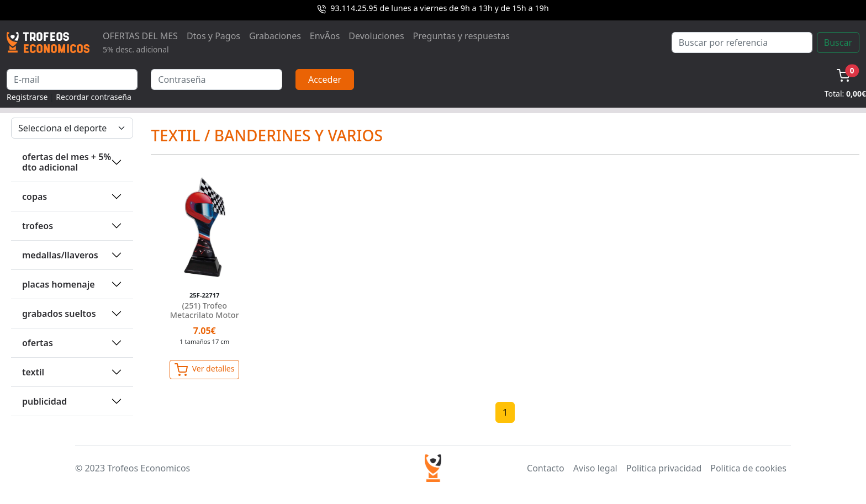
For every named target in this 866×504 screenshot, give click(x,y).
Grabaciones (275, 36)
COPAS (35, 197)
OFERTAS (38, 343)
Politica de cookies (748, 468)
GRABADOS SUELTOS (59, 314)
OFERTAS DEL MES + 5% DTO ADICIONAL (67, 162)
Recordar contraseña (94, 97)
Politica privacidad (664, 468)
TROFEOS (38, 226)
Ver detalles (204, 370)
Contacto (546, 468)
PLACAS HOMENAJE (59, 284)
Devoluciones (376, 36)
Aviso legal (595, 468)
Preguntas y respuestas (461, 36)
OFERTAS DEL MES (140, 42)
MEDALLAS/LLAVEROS (60, 255)
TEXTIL (33, 372)
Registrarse (27, 97)
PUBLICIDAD (44, 401)
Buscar (838, 43)
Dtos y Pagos (213, 36)
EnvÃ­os (325, 36)
